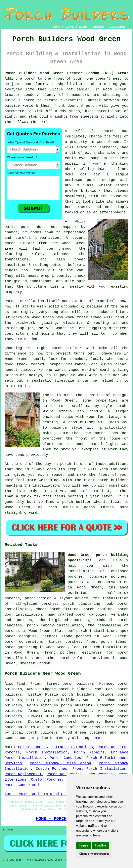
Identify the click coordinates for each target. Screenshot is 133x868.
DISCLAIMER (118, 27)
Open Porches (100, 774)
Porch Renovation (64, 774)
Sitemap (8, 830)
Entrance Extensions (72, 747)
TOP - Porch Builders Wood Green (38, 794)
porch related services (84, 658)
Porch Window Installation (60, 763)
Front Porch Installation (99, 769)
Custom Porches (52, 769)
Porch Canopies (65, 758)
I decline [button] (101, 845)
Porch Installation (47, 752)
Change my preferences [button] (94, 854)
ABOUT (83, 27)
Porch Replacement (23, 774)
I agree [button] (84, 845)
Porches (12, 752)
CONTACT (99, 27)
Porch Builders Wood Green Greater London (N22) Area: (66, 73)
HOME (57, 27)
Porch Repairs (32, 747)
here (96, 738)
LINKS (70, 27)
